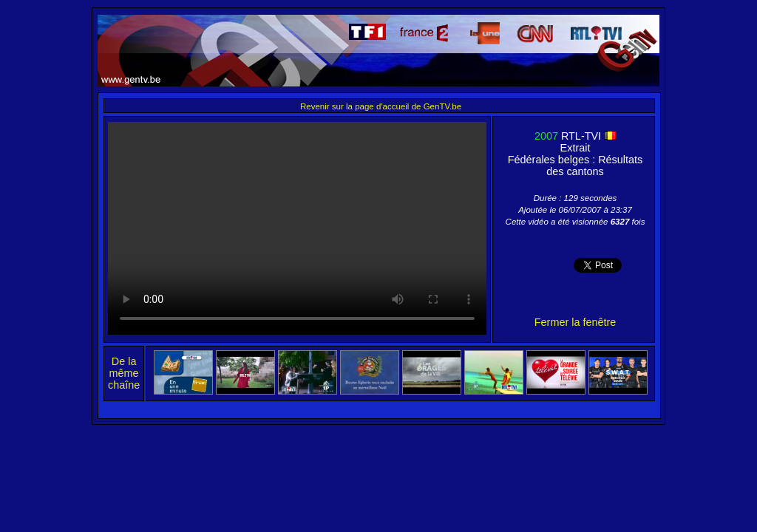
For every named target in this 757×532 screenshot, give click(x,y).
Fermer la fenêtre (575, 322)
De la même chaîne (124, 373)
